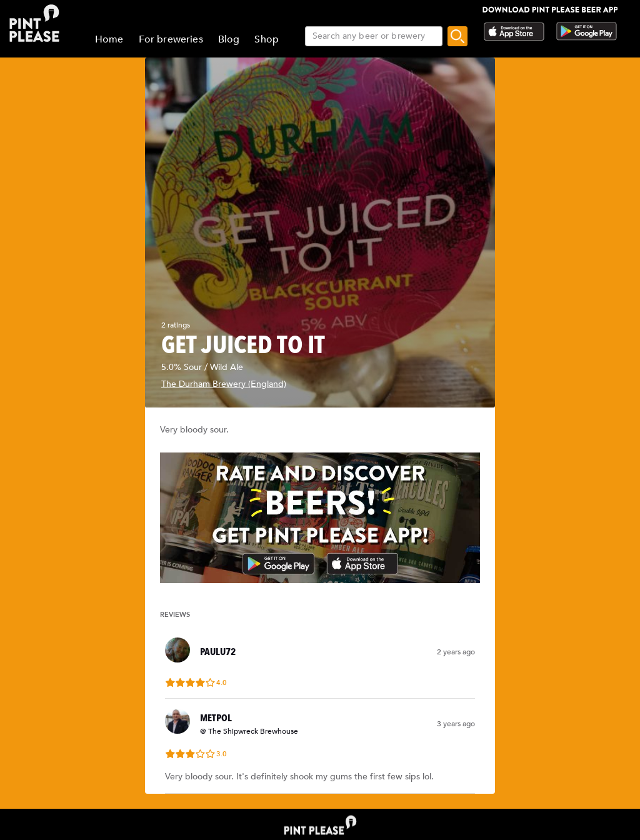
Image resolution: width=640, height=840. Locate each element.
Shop (267, 39)
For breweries (171, 39)
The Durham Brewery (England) (224, 384)
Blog (229, 39)
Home (109, 39)
